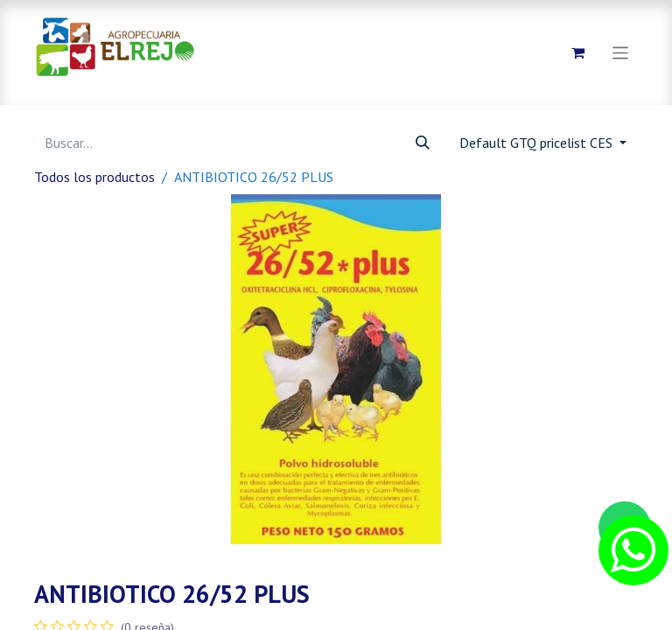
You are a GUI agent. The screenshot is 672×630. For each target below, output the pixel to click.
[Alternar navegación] (621, 52)
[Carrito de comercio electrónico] (578, 52)
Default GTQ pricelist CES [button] (538, 143)
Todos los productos (94, 177)
